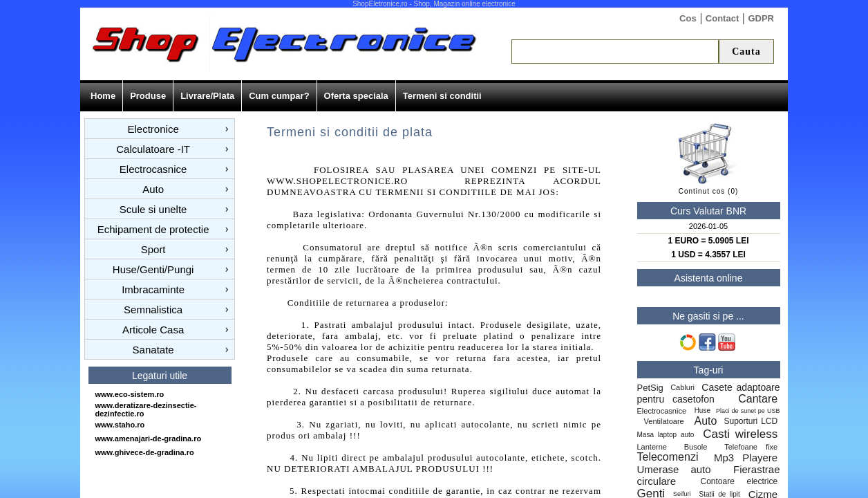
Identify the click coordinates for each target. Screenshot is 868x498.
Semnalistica (153, 310)
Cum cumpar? (279, 96)
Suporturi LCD (751, 421)
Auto (153, 189)
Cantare (758, 399)
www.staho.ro (120, 425)
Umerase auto (674, 469)
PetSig (650, 388)
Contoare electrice (739, 481)
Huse (702, 411)
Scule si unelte (153, 209)
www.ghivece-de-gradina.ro (145, 452)
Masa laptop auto (666, 435)
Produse (148, 96)
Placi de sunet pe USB (748, 411)
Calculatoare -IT (153, 149)
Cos (688, 18)
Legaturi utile (160, 376)
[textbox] (615, 52)
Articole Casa (153, 330)
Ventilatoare (666, 421)
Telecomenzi (668, 457)
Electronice (153, 129)
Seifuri (682, 494)
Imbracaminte (153, 289)
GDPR (761, 18)
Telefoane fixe (751, 447)
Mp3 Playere (746, 458)
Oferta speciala (356, 96)
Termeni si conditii (442, 96)
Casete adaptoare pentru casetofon (709, 393)
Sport (153, 249)
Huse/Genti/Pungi (153, 269)
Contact (722, 18)
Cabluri (682, 387)
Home (103, 96)
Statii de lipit (720, 494)
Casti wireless (740, 434)
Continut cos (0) (709, 191)
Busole (696, 447)
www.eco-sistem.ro (130, 394)
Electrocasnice (153, 169)
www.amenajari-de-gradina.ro (149, 439)
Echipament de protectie (153, 229)
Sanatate (153, 350)
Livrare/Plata (207, 96)
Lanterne (652, 447)
